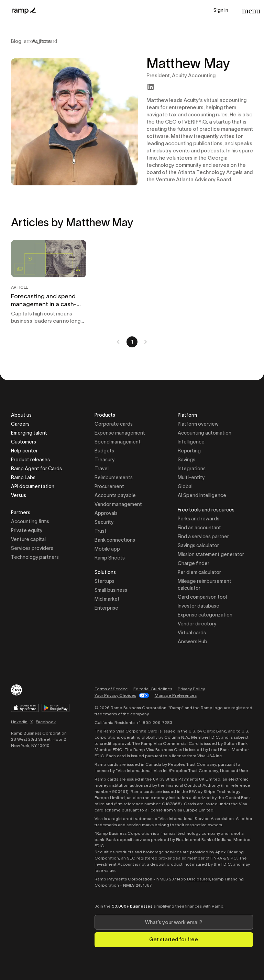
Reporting (189, 451)
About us (21, 415)
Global (185, 486)
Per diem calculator (199, 572)
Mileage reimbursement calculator (205, 585)
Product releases (30, 460)
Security (104, 522)
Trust (101, 531)
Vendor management (118, 504)
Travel (102, 469)
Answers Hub (192, 642)
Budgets (104, 451)
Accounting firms (30, 521)
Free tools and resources (206, 510)
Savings (186, 460)
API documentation (33, 486)
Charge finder (194, 563)
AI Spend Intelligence (202, 495)
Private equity (27, 530)
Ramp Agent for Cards (36, 469)
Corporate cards (114, 424)
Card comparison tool (202, 597)
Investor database (199, 606)
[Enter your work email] (174, 922)
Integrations (192, 469)
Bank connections (115, 540)
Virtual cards (192, 633)
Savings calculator (198, 545)
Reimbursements (114, 477)
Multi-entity (191, 477)
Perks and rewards (199, 519)
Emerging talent (29, 433)
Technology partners (35, 557)
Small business (111, 590)
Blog (16, 41)
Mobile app (107, 549)
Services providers (32, 548)
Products (105, 416)
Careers (20, 424)
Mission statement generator (211, 554)
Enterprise (106, 608)
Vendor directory (197, 624)
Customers (24, 442)
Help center (24, 451)
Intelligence (191, 442)
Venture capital (28, 539)
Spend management (118, 442)
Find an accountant (199, 528)
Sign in (221, 10)
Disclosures (199, 879)
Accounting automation (205, 433)
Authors (41, 41)
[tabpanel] (132, 294)
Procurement (109, 486)
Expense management (120, 433)
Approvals (106, 513)
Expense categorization (205, 615)
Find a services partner (203, 537)
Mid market (107, 599)
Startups (104, 581)
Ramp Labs (23, 477)
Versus (19, 495)
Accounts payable (115, 495)
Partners (21, 513)
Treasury (104, 460)
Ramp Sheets (110, 558)
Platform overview (198, 424)
